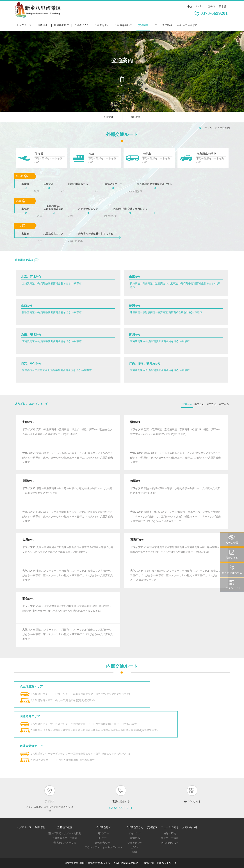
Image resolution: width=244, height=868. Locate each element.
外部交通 (108, 117)
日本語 (223, 6)
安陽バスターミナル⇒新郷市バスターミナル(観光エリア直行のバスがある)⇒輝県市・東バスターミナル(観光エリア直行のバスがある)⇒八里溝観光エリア (68, 458)
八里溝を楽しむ (123, 25)
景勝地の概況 (61, 25)
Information (170, 843)
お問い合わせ (190, 827)
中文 (190, 6)
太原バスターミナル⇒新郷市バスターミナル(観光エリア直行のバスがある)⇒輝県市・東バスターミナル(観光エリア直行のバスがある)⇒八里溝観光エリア (68, 575)
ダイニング (135, 833)
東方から (212, 404)
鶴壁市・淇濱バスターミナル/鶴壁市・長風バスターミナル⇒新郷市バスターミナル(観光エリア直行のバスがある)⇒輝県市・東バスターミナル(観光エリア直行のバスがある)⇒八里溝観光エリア (175, 516)
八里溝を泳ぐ (102, 25)
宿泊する (135, 838)
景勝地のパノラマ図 (65, 843)
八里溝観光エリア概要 (65, 838)
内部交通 (136, 117)
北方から (187, 404)
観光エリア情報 (170, 838)
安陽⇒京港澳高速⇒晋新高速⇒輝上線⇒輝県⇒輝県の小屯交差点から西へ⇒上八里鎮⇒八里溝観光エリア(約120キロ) (67, 432)
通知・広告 (170, 833)
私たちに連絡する (187, 25)
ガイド (135, 847)
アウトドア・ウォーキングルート (104, 847)
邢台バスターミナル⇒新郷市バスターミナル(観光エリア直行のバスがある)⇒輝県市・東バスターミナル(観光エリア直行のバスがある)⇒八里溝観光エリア (68, 634)
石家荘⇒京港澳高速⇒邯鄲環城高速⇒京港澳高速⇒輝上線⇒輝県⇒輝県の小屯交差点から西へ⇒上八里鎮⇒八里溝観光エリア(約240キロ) (67, 608)
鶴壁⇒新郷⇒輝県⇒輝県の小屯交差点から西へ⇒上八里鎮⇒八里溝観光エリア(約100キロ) (175, 491)
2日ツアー (104, 838)
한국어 (211, 6)
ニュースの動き (163, 25)
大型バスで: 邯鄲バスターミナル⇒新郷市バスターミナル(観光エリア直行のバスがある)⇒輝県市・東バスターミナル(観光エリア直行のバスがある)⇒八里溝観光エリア (68, 516)
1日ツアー (104, 833)
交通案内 (143, 25)
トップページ (24, 25)
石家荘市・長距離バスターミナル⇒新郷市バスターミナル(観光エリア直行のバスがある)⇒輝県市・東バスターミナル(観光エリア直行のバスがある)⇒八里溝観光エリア (175, 575)
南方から (199, 404)
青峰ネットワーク (167, 863)
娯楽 (135, 852)
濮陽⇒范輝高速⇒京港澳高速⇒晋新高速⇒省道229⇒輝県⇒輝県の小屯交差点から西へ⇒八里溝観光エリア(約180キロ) (176, 432)
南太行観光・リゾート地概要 (65, 833)
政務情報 (43, 25)
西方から (224, 404)
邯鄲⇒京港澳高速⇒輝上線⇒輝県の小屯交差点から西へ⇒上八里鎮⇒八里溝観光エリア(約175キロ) (67, 491)
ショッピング (135, 843)
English (200, 6)
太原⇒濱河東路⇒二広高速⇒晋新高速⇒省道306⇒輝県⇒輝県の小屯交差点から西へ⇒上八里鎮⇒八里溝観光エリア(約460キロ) (68, 550)
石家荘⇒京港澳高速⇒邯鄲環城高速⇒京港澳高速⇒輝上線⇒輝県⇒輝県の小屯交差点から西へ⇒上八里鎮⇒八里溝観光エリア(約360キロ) (175, 550)
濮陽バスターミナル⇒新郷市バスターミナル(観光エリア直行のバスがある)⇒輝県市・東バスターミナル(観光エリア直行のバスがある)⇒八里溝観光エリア (175, 458)
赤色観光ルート (104, 843)
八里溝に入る (82, 25)
